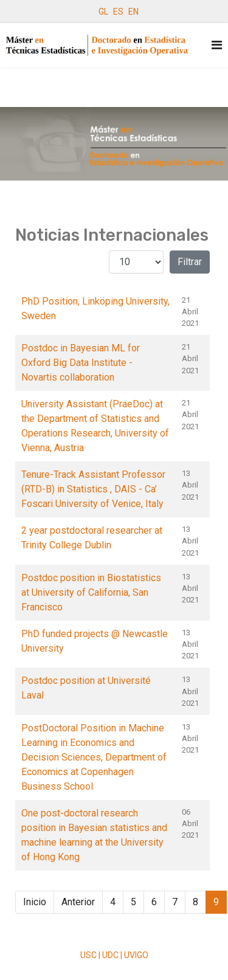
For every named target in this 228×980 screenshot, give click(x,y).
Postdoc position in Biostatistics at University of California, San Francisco (91, 592)
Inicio (35, 902)
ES (118, 12)
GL (103, 12)
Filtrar (190, 262)
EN (133, 12)
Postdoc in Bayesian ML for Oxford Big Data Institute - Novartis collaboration (81, 363)
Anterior (78, 902)
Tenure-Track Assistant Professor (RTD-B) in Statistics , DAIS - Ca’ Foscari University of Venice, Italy (93, 489)
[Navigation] (217, 45)
